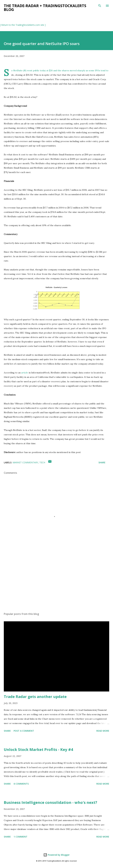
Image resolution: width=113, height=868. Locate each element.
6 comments (21, 784)
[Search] (100, 6)
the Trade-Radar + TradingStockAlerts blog (45, 8)
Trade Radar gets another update (35, 696)
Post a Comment (24, 731)
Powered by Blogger (56, 855)
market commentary (25, 462)
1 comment (20, 837)
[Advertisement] (56, 580)
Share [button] (102, 462)
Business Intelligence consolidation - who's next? (50, 802)
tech (42, 462)
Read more (103, 731)
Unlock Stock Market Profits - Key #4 (38, 749)
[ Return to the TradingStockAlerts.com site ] (23, 25)
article (25, 373)
